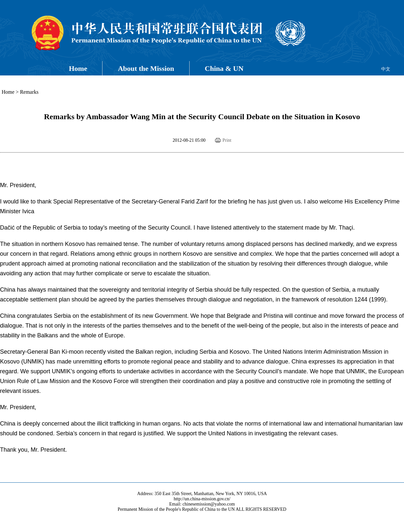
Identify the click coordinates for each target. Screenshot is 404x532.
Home (78, 68)
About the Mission (146, 68)
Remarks (29, 92)
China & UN (224, 68)
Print (227, 140)
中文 (386, 69)
